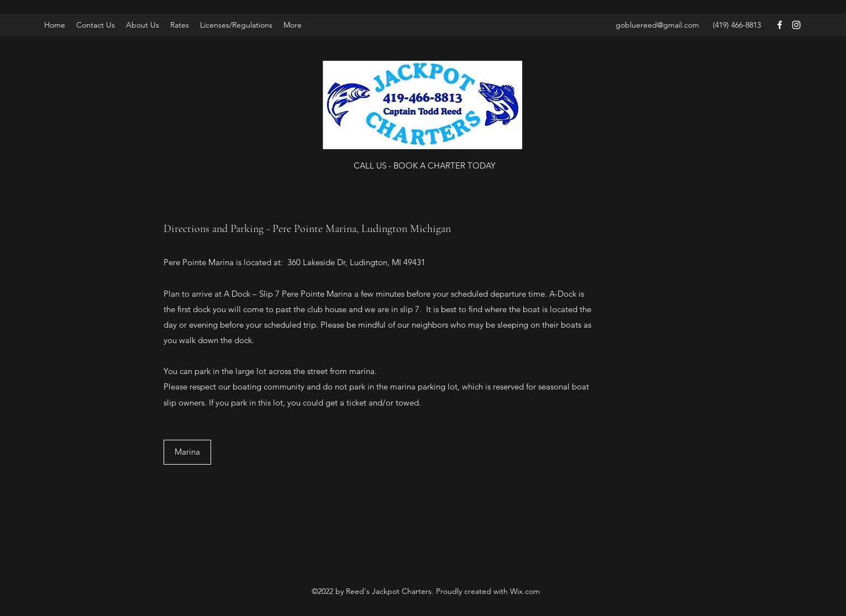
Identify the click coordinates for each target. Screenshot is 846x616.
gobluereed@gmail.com (657, 25)
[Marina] (187, 452)
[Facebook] (780, 25)
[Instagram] (796, 25)
